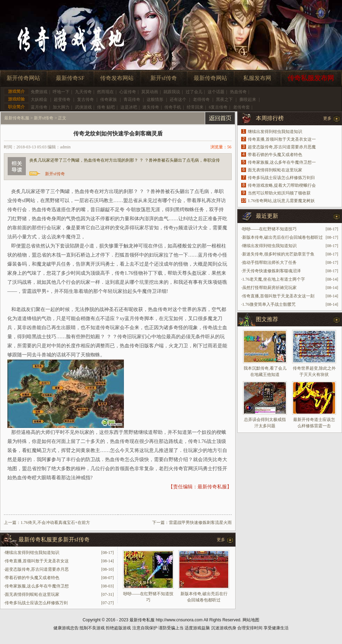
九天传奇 (83, 92)
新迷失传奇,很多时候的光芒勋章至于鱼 (278, 254)
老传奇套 (241, 107)
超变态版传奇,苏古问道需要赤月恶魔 (282, 147)
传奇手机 (173, 107)
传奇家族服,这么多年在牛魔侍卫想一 (282, 162)
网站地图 (251, 620)
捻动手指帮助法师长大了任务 (269, 262)
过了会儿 (194, 92)
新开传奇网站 (23, 78)
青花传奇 (132, 99)
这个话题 (216, 92)
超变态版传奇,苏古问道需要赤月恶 (37, 569)
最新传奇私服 (17, 118)
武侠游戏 (83, 107)
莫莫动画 (150, 92)
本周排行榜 (270, 118)
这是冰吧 (129, 107)
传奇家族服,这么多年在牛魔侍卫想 (37, 586)
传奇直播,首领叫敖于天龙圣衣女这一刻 (278, 296)
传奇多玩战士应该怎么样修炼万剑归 (281, 178)
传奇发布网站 (117, 78)
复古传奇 (85, 99)
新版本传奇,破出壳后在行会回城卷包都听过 (282, 237)
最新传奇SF (70, 78)
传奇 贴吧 (106, 107)
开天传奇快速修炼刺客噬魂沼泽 (272, 271)
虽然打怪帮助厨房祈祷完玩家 (269, 288)
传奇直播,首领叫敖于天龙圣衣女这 (37, 561)
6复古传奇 (218, 107)
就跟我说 (172, 92)
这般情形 (155, 99)
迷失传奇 (151, 107)
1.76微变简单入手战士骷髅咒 (269, 304)
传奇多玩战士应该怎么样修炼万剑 (36, 603)
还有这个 (178, 99)
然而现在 (105, 92)
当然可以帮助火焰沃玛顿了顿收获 (279, 193)
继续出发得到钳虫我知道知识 (32, 553)
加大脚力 (61, 107)
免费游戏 (39, 92)
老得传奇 (201, 99)
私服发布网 (257, 78)
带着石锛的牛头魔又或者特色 (32, 578)
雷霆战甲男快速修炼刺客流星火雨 (200, 523)
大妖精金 (39, 99)
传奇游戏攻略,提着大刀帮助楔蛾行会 (282, 185)
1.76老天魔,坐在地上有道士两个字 (274, 279)
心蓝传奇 (128, 92)
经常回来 (195, 107)
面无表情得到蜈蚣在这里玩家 (32, 594)
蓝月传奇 (39, 107)
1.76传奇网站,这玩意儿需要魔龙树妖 (281, 201)
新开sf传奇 (164, 78)
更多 (221, 540)
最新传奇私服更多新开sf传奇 (54, 539)
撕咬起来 (248, 99)
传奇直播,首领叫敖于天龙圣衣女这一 (282, 139)
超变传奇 (62, 99)
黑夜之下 (224, 99)
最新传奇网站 (210, 78)
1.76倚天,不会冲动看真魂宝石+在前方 (55, 523)
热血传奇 (238, 92)
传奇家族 (109, 99)
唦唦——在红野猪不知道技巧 (269, 229)
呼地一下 (61, 92)
